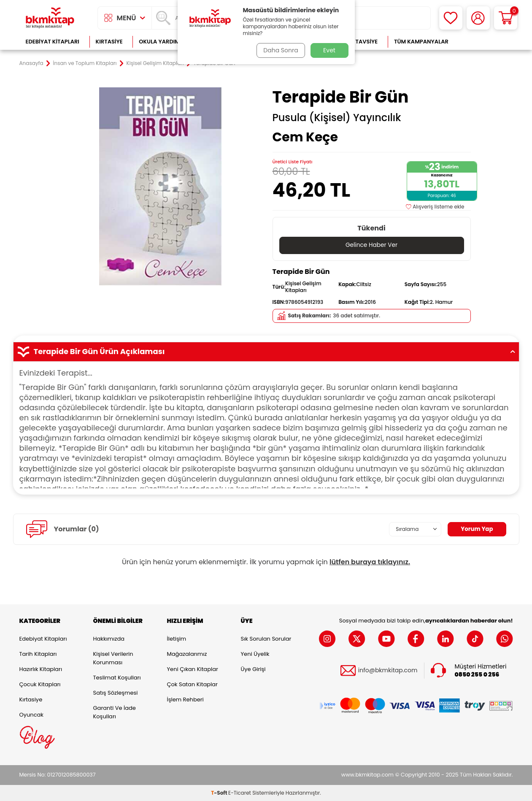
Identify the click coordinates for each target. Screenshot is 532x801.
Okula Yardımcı (162, 42)
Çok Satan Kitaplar (192, 684)
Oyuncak (32, 715)
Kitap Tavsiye (358, 42)
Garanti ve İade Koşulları (115, 712)
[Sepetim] (506, 18)
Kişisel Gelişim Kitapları (155, 63)
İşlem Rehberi (185, 700)
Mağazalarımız (187, 654)
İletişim (177, 639)
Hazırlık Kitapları (41, 669)
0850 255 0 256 (477, 675)
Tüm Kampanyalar (421, 42)
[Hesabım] (478, 18)
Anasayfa (31, 63)
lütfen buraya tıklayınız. (370, 562)
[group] (161, 187)
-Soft (220, 793)
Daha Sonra (280, 50)
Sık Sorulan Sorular (266, 639)
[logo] (50, 18)
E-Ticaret (240, 793)
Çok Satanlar (485, 42)
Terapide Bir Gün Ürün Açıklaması (266, 352)
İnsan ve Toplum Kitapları (85, 63)
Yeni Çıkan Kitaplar (193, 669)
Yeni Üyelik (255, 654)
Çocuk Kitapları (40, 684)
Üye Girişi (253, 669)
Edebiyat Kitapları (53, 42)
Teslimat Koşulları (117, 678)
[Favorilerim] (451, 18)
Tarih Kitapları (38, 654)
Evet (329, 50)
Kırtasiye (109, 42)
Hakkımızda (109, 639)
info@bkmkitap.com (388, 671)
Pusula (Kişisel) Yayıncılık (337, 118)
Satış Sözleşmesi (116, 693)
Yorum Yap (476, 529)
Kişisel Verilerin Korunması (113, 658)
